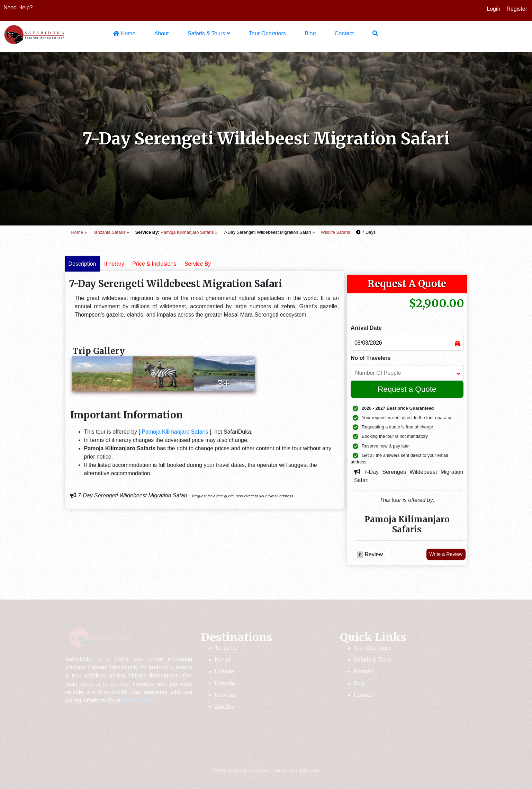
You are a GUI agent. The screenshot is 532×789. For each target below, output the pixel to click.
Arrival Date (366, 328)
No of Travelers (371, 358)
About (162, 33)
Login (493, 9)
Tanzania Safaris (109, 232)
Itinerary (114, 264)
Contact (344, 33)
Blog (310, 33)
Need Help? (18, 7)
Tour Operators (267, 33)
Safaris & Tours (209, 33)
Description (82, 264)
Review (370, 555)
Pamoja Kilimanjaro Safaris (187, 232)
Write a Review (446, 554)
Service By (198, 264)
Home (124, 33)
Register (517, 9)
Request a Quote (407, 389)
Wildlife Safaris (336, 232)
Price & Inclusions (154, 264)
